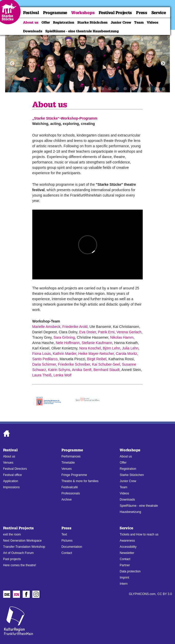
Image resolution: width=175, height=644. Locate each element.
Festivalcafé (70, 487)
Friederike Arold (75, 327)
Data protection (130, 571)
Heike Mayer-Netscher (96, 354)
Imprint (124, 578)
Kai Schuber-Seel (106, 364)
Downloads (33, 31)
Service (159, 13)
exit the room (12, 534)
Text (64, 534)
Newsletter (127, 553)
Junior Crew (121, 22)
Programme (55, 13)
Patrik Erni (106, 332)
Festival (31, 13)
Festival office (12, 475)
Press (142, 13)
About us (31, 22)
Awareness (127, 541)
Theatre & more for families (80, 481)
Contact (67, 553)
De (7, 595)
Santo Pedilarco (45, 359)
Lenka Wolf (63, 375)
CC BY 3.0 (165, 594)
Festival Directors (15, 469)
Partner (125, 565)
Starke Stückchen (92, 22)
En (17, 595)
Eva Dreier (87, 332)
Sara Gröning (64, 337)
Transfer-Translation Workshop (24, 547)
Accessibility (128, 547)
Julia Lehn (130, 348)
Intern (124, 584)
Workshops (83, 13)
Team (139, 22)
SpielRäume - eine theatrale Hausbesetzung (82, 31)
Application (11, 481)
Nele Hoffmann (68, 343)
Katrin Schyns (59, 370)
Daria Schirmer (44, 364)
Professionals (71, 493)
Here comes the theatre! (20, 565)
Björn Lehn (111, 348)
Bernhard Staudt (107, 370)
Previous (12, 64)
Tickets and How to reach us (139, 534)
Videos (153, 22)
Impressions (11, 487)
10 (163, 89)
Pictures (67, 541)
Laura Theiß (42, 375)
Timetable (68, 463)
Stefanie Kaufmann (97, 343)
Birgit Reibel (97, 359)
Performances (71, 456)
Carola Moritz (126, 354)
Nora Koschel (90, 348)
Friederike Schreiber (74, 364)
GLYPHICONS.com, (143, 594)
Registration (64, 22)
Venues (8, 463)
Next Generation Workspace (22, 541)
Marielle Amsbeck (46, 327)
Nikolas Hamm (122, 337)
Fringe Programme (74, 475)
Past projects (12, 559)
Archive (67, 500)
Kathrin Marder (65, 354)
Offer (46, 22)
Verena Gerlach (129, 332)
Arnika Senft (82, 370)
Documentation (72, 547)
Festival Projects (115, 13)
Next (163, 64)
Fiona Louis (42, 354)
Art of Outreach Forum (18, 553)
